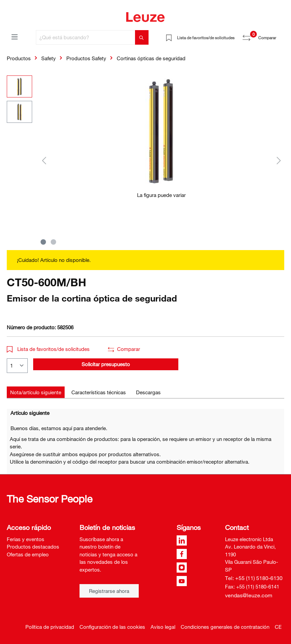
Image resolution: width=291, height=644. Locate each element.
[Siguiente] (279, 160)
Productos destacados (33, 547)
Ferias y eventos (26, 539)
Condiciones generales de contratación (225, 627)
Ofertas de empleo (28, 554)
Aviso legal (163, 627)
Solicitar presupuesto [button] (106, 364)
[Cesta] (280, 35)
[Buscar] (142, 37)
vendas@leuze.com (249, 595)
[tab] (36, 392)
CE (278, 627)
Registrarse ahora (109, 591)
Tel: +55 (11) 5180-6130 (254, 578)
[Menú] (15, 37)
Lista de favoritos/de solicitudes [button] (48, 349)
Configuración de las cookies (112, 627)
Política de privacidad (50, 627)
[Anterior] (44, 160)
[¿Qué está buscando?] (86, 37)
